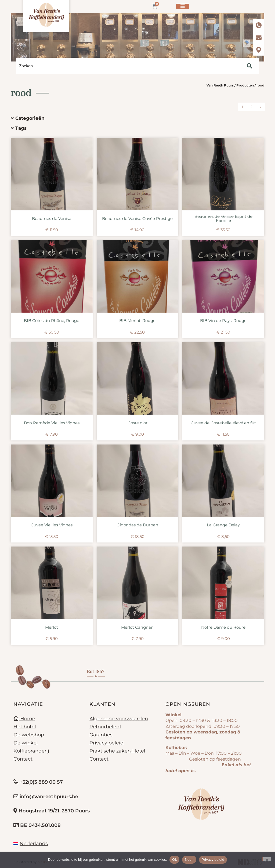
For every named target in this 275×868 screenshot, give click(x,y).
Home (24, 719)
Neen (189, 860)
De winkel (26, 743)
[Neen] (267, 859)
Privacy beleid (106, 743)
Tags (21, 128)
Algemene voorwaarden (119, 719)
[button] (133, 118)
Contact (23, 759)
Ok (174, 860)
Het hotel (25, 727)
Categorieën (30, 118)
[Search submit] (249, 66)
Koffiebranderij (31, 751)
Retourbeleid (105, 727)
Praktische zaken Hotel (117, 751)
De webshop (29, 735)
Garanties (101, 735)
